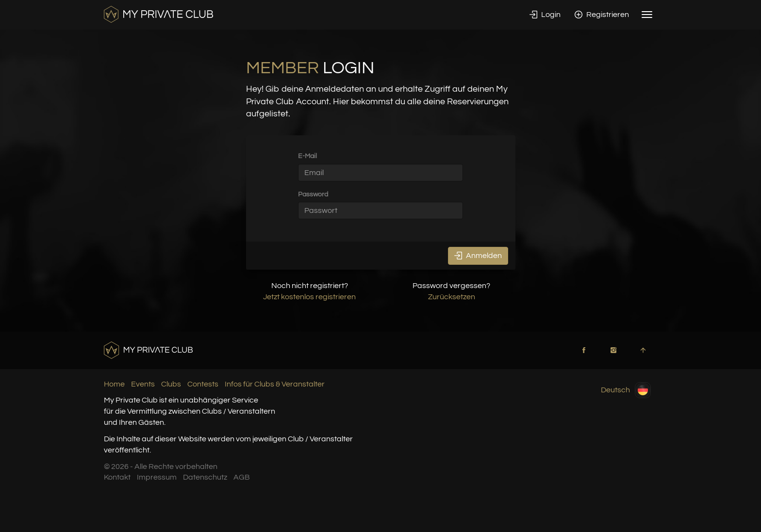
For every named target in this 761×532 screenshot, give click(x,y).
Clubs (171, 384)
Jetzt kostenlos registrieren (309, 297)
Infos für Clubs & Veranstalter (275, 384)
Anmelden (478, 256)
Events (143, 384)
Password (313, 194)
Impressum (157, 477)
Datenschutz (205, 477)
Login (545, 15)
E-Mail (307, 156)
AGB (242, 477)
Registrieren (602, 15)
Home (114, 384)
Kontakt (117, 477)
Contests (203, 384)
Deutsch (626, 390)
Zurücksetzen (452, 297)
